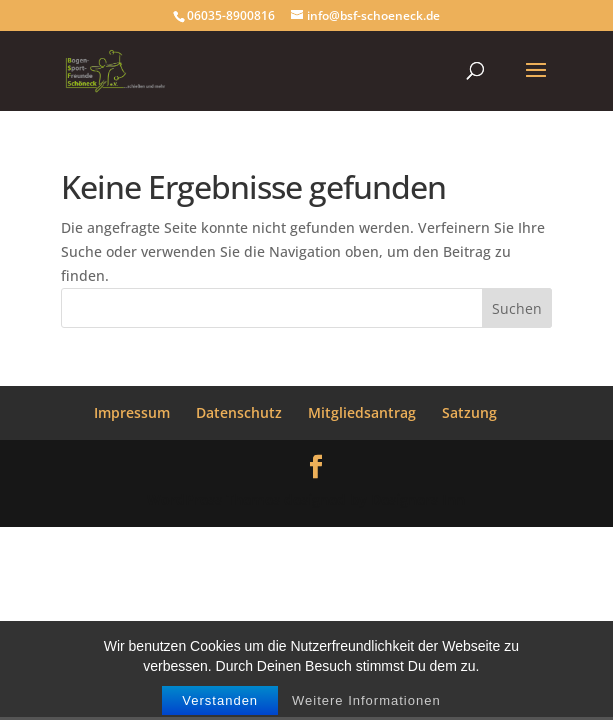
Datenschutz (239, 412)
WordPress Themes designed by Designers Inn (306, 499)
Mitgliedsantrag (362, 412)
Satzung (469, 412)
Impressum (132, 412)
